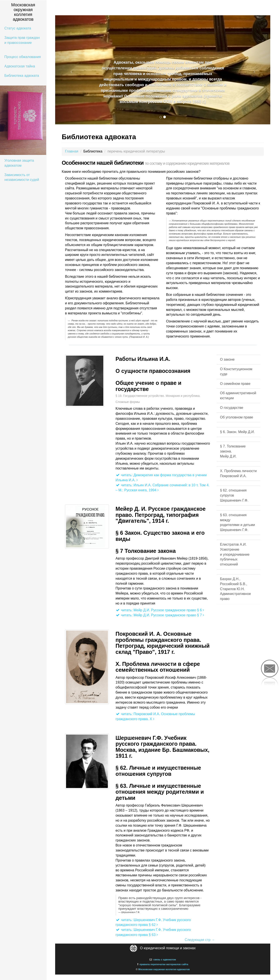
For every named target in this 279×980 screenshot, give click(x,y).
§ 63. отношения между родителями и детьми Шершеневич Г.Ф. (237, 523)
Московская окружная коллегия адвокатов (164, 969)
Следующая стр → (200, 940)
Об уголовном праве (236, 417)
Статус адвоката (18, 28)
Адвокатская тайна (20, 66)
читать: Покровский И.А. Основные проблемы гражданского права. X (155, 716)
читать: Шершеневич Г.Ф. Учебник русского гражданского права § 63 (153, 932)
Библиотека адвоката (22, 76)
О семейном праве (235, 384)
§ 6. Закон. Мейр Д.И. (237, 432)
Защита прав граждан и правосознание (22, 40)
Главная (72, 151)
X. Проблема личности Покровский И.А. (238, 473)
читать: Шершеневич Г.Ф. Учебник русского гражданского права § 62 (153, 922)
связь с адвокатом (165, 959)
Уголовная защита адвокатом (19, 163)
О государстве (231, 408)
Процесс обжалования (23, 57)
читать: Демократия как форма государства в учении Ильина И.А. (161, 478)
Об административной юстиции (238, 396)
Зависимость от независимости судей (22, 177)
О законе (227, 359)
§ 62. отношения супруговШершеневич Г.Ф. (234, 495)
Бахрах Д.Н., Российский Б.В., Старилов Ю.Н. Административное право (235, 589)
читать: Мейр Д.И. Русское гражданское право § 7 (160, 615)
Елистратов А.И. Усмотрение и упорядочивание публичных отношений (235, 554)
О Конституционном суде (236, 372)
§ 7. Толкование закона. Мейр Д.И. (233, 451)
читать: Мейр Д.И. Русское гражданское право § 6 (160, 610)
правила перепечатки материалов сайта (164, 964)
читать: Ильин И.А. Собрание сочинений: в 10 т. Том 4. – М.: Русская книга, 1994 (162, 488)
